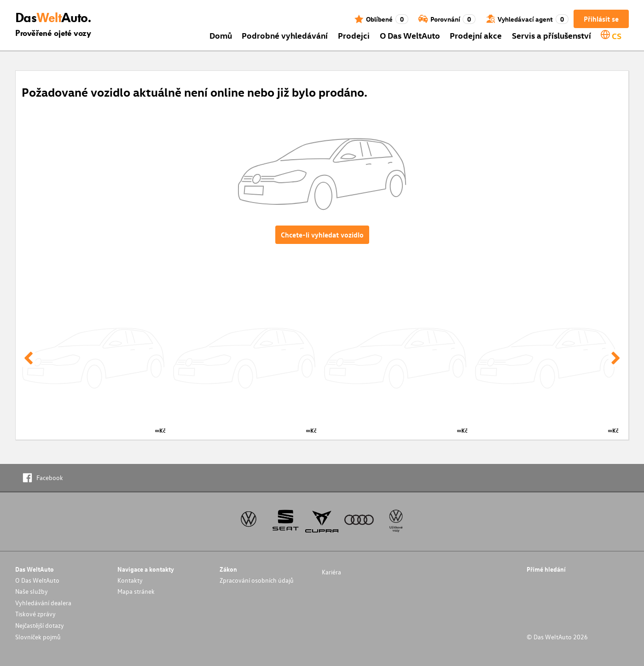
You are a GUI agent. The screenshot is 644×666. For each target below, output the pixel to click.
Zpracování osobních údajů (257, 580)
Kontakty (130, 580)
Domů (221, 35)
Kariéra (331, 572)
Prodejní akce (476, 35)
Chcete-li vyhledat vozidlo (322, 235)
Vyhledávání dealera (43, 603)
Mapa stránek (136, 591)
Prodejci (354, 35)
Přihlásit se (601, 19)
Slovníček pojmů (38, 637)
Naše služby (32, 591)
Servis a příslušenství (551, 35)
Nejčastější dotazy (40, 625)
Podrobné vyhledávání (285, 35)
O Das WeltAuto (410, 35)
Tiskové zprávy (35, 614)
